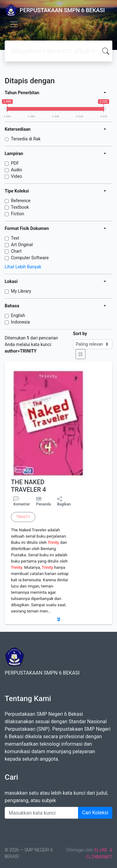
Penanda (44, 504)
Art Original (22, 245)
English (18, 315)
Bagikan (64, 501)
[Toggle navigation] (14, 24)
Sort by (80, 334)
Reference (21, 201)
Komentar (22, 501)
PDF (15, 163)
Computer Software (30, 258)
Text (15, 238)
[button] (58, 619)
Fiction (17, 214)
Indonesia (20, 322)
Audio (17, 170)
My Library (21, 291)
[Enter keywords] (41, 813)
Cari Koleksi (95, 813)
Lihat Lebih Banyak (23, 267)
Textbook (20, 207)
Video (17, 176)
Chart (16, 251)
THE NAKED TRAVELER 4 (28, 486)
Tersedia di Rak (26, 139)
